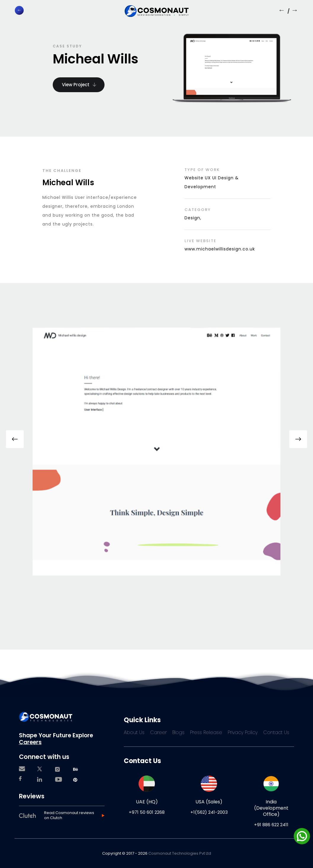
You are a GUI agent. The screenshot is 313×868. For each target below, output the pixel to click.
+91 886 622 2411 (271, 825)
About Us (134, 732)
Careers (30, 742)
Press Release (206, 732)
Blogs (178, 732)
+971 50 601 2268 (147, 812)
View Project (79, 85)
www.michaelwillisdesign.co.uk (220, 249)
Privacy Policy (243, 732)
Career (158, 732)
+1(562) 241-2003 (209, 812)
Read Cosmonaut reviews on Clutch (69, 816)
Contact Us (276, 732)
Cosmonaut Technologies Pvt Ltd (180, 853)
